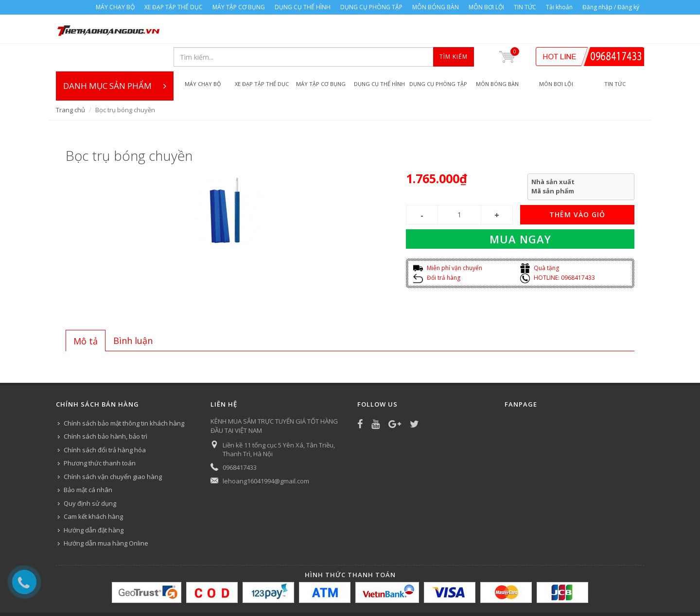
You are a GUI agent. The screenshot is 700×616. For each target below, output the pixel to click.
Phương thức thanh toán (100, 435)
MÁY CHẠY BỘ (115, 7)
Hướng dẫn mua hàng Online (106, 515)
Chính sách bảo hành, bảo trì (105, 409)
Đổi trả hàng (437, 250)
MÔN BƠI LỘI (486, 7)
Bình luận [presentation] (133, 313)
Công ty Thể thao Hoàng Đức (157, 595)
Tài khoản (559, 7)
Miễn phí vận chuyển (448, 240)
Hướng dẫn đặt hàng (94, 502)
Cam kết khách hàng (93, 489)
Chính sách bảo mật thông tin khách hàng (124, 395)
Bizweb (250, 595)
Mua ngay (520, 211)
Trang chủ (70, 82)
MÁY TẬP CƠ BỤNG (239, 7)
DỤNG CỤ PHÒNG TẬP (371, 7)
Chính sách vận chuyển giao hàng (113, 449)
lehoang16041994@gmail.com (266, 453)
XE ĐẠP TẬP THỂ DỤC (174, 7)
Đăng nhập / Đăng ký (611, 7)
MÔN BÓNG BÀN (436, 7)
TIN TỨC (525, 7)
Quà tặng (540, 240)
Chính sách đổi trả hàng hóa (105, 422)
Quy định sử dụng (90, 476)
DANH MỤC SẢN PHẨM (115, 58)
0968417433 (240, 440)
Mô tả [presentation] (86, 313)
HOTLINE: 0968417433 (558, 250)
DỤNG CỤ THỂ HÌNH (303, 7)
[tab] (86, 313)
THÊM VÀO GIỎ (577, 187)
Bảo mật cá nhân (88, 462)
